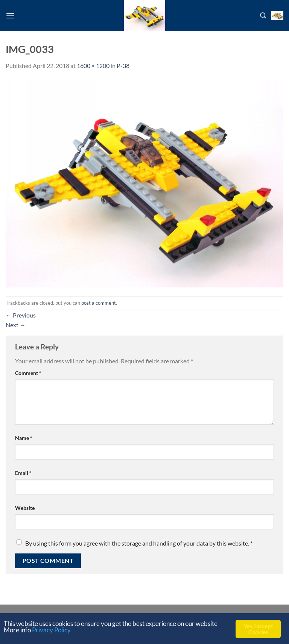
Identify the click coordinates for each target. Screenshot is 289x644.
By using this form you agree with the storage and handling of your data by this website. (139, 543)
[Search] (263, 16)
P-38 (123, 66)
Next (16, 325)
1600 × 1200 (93, 66)
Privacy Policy (51, 630)
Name (24, 438)
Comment (28, 373)
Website (25, 508)
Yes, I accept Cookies (258, 629)
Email (23, 473)
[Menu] (10, 16)
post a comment (99, 303)
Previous (21, 315)
